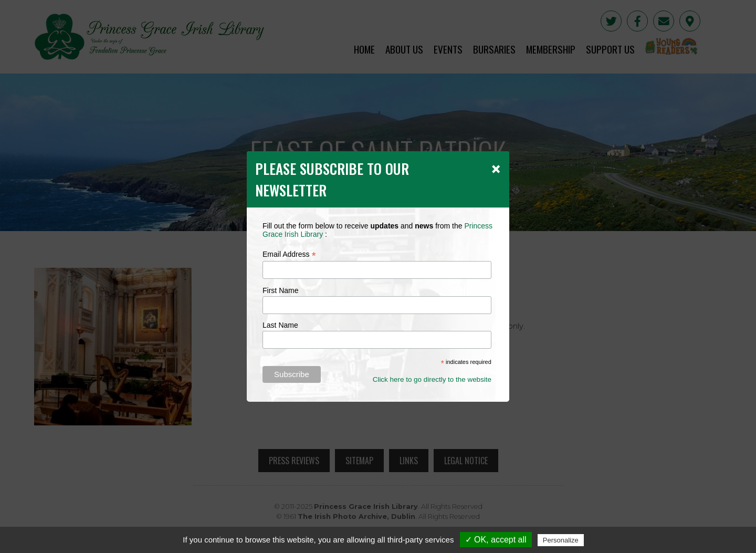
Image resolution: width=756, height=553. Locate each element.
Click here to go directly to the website (432, 379)
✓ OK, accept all (496, 540)
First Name (280, 290)
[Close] (496, 169)
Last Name (280, 325)
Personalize (561, 540)
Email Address (289, 254)
